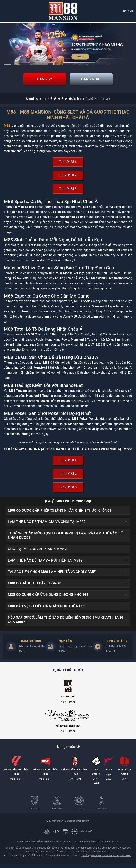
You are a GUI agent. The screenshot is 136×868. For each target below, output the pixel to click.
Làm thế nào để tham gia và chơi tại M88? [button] (67, 526)
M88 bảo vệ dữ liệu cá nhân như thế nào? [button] (67, 610)
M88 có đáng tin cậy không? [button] (67, 588)
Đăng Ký (42, 81)
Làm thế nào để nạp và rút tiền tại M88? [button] (67, 565)
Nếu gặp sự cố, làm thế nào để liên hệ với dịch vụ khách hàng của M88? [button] (67, 624)
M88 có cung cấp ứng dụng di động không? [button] (67, 599)
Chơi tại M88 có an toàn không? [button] (67, 553)
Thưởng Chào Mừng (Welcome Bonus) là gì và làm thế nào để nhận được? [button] (67, 540)
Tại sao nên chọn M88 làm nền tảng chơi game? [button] (67, 576)
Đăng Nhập (94, 81)
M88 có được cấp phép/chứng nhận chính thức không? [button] (67, 515)
